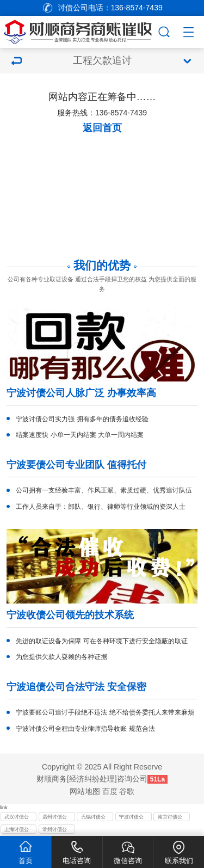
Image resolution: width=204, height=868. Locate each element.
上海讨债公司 (17, 830)
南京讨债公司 (170, 818)
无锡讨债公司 (93, 818)
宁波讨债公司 (131, 818)
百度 (110, 791)
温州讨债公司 (55, 818)
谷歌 (127, 791)
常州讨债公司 (55, 830)
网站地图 (85, 791)
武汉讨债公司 (17, 818)
